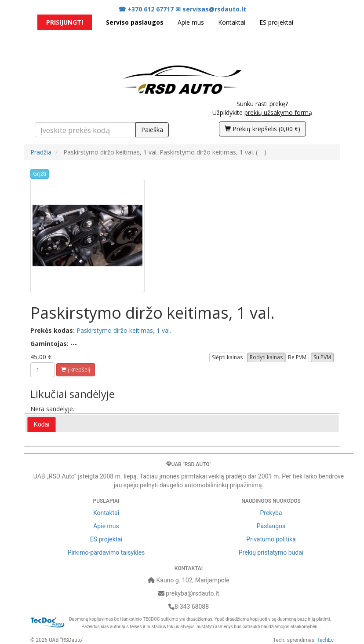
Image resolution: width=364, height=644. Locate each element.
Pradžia (41, 152)
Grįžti (40, 174)
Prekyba (271, 513)
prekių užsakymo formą (278, 112)
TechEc (325, 640)
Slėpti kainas (227, 357)
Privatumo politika (271, 539)
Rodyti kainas (266, 357)
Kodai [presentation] (42, 424)
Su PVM (322, 357)
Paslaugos (271, 526)
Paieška (152, 130)
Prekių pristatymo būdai (271, 552)
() (262, 129)
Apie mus (191, 22)
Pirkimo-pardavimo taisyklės (106, 552)
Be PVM (297, 357)
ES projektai (276, 22)
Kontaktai (232, 22)
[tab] (42, 425)
